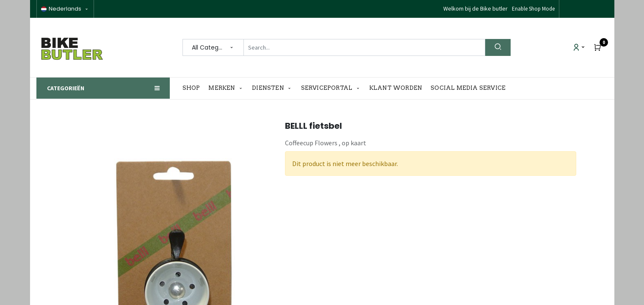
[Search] (498, 47)
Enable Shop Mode (533, 9)
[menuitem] (193, 88)
